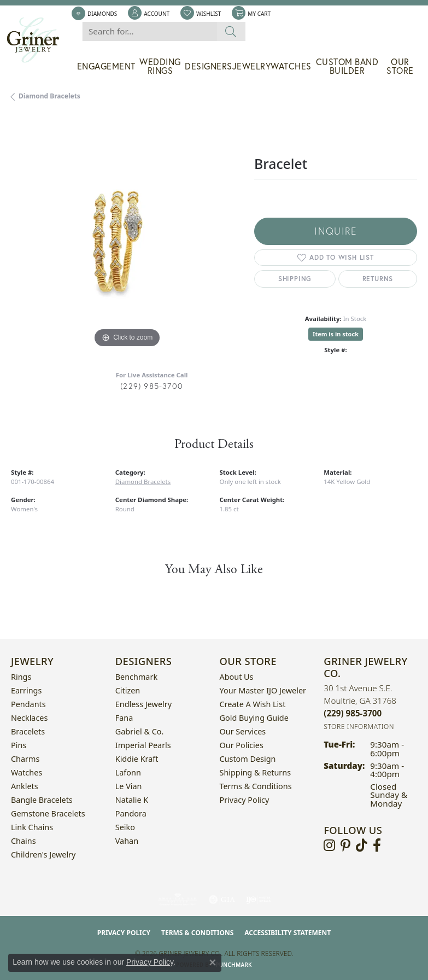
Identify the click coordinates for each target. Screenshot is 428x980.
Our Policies (242, 745)
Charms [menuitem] (25, 759)
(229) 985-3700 (152, 386)
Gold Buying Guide (254, 718)
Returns (378, 279)
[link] (94, 14)
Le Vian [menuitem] (129, 786)
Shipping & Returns (256, 772)
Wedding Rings (160, 66)
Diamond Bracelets (49, 96)
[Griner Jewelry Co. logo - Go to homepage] (39, 40)
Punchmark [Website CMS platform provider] (234, 965)
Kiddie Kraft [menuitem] (137, 759)
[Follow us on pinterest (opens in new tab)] (345, 845)
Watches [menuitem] (27, 772)
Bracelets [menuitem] (28, 731)
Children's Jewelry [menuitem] (43, 854)
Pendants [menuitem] (28, 704)
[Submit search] (231, 31)
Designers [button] (209, 66)
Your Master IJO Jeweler (263, 690)
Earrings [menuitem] (26, 690)
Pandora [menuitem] (131, 813)
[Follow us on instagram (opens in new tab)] (329, 845)
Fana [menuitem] (124, 718)
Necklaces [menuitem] (29, 718)
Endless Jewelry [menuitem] (143, 704)
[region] (127, 234)
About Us (237, 677)
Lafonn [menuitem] (128, 772)
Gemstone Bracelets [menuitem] (48, 813)
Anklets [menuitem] (25, 786)
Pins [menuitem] (19, 745)
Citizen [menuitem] (128, 690)
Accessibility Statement (288, 933)
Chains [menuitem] (24, 841)
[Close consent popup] (213, 962)
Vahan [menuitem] (127, 841)
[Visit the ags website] (178, 900)
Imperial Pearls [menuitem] (143, 745)
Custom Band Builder (347, 66)
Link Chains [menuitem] (32, 827)
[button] (149, 14)
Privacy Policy (245, 800)
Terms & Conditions (256, 786)
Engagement (106, 66)
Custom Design (248, 759)
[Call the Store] (353, 713)
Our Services (243, 731)
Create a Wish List (253, 704)
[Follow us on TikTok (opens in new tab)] (362, 845)
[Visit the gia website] (222, 900)
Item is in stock (336, 334)
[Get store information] (359, 727)
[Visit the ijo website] (258, 900)
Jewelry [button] (252, 66)
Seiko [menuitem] (125, 827)
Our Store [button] (400, 66)
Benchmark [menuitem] (136, 677)
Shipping (295, 279)
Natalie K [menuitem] (132, 800)
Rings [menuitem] (21, 677)
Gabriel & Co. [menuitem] (140, 731)
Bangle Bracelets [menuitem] (42, 800)
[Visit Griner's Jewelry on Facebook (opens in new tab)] (377, 845)
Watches (291, 66)
